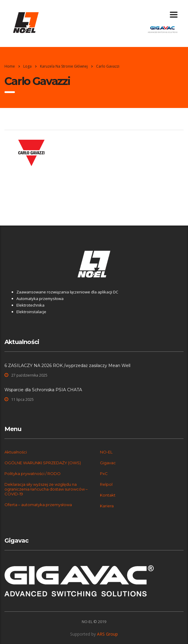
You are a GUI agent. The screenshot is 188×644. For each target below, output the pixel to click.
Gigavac (108, 463)
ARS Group (107, 634)
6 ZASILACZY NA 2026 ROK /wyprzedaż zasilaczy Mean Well (67, 366)
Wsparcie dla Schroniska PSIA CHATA (43, 390)
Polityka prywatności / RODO (33, 474)
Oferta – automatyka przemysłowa (38, 505)
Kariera (107, 506)
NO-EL (106, 452)
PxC (104, 474)
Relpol (106, 484)
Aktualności (16, 452)
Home (10, 66)
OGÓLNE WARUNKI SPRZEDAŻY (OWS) (43, 463)
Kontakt (108, 495)
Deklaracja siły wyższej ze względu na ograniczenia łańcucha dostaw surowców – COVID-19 (46, 489)
